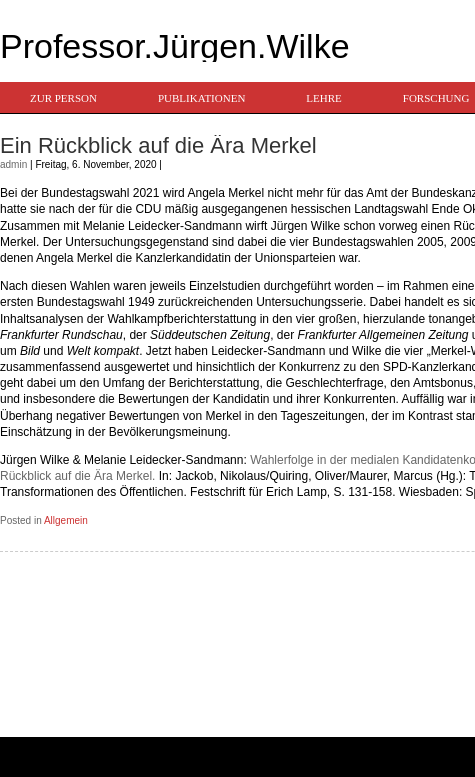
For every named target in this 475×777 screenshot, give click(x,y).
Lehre (323, 98)
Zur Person (63, 98)
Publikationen (201, 98)
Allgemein (66, 520)
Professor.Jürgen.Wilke (175, 46)
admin (13, 164)
